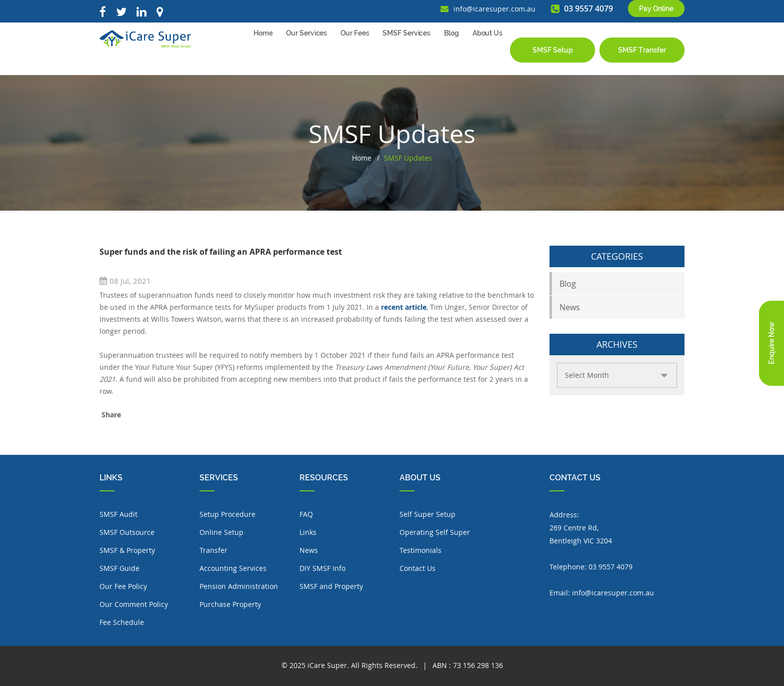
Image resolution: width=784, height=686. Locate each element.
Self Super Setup (427, 514)
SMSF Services (406, 55)
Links (308, 532)
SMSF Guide (119, 568)
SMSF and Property (331, 586)
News (570, 307)
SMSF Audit (118, 514)
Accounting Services (233, 568)
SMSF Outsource (127, 532)
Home (263, 55)
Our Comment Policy (134, 604)
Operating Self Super (435, 532)
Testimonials (420, 550)
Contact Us (417, 568)
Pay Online (656, 13)
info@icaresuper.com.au (613, 593)
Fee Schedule (122, 622)
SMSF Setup (553, 54)
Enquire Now (771, 343)
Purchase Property (230, 604)
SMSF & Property (127, 550)
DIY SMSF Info (322, 568)
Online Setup (221, 532)
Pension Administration (239, 586)
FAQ (306, 514)
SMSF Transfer (642, 54)
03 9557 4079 (610, 567)
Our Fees (355, 55)
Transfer (213, 550)
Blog (451, 55)
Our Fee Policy (123, 586)
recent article (404, 307)
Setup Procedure (227, 514)
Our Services (306, 55)
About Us (487, 55)
